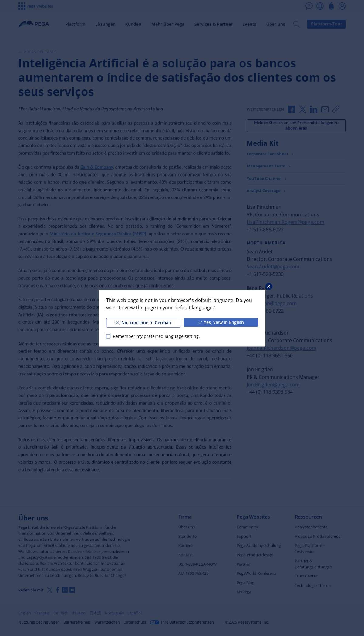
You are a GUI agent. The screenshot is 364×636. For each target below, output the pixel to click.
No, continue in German (143, 322)
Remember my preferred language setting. (156, 336)
